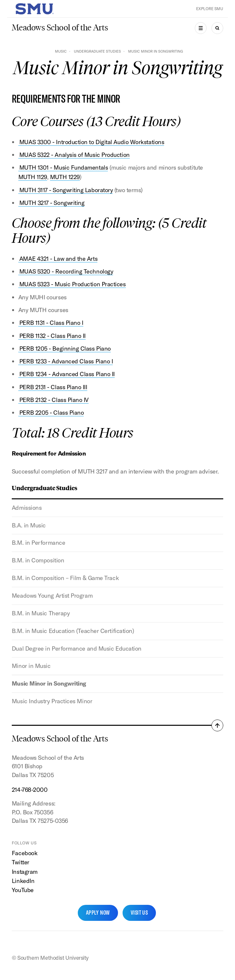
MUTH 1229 (65, 177)
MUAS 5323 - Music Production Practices (73, 284)
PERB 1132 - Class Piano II (52, 336)
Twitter (21, 862)
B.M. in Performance (38, 543)
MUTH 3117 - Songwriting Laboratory (66, 190)
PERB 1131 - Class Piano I (51, 323)
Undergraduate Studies (97, 51)
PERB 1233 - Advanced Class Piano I (66, 361)
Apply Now (98, 913)
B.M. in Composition (38, 560)
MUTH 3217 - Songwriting (52, 203)
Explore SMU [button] (210, 9)
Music (61, 51)
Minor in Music (31, 666)
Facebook (25, 853)
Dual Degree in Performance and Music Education (77, 648)
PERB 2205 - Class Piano (51, 413)
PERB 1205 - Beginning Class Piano (65, 349)
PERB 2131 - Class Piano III (53, 387)
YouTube (23, 890)
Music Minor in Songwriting (49, 683)
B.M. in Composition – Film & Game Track (65, 578)
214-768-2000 (30, 790)
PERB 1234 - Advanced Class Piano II (67, 374)
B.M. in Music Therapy (41, 613)
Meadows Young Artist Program (52, 596)
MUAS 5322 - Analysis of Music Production (75, 155)
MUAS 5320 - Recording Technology (66, 271)
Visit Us (139, 913)
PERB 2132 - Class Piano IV (54, 400)
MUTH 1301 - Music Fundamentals (64, 167)
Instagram (25, 872)
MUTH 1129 (33, 177)
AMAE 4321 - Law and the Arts (58, 259)
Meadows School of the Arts (60, 28)
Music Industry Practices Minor (52, 701)
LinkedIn (23, 881)
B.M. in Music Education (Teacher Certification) (73, 631)
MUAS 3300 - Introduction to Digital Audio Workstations (92, 142)
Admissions (27, 508)
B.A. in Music (29, 525)
